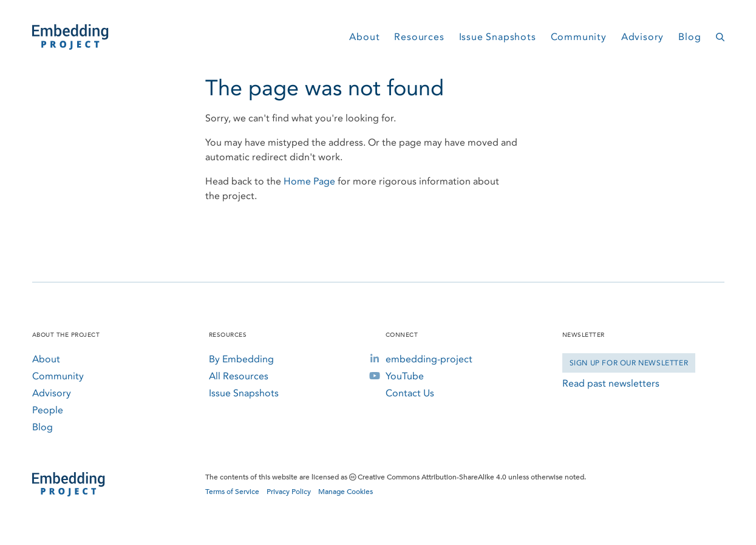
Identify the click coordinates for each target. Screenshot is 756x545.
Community (579, 37)
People (48, 410)
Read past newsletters (611, 383)
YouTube (405, 376)
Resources (419, 37)
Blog (690, 37)
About (364, 37)
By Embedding (241, 359)
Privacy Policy (289, 492)
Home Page (309, 181)
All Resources (239, 376)
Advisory (642, 37)
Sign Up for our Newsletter (629, 363)
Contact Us (410, 393)
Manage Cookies (346, 492)
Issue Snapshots (498, 37)
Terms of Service (232, 492)
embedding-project (429, 359)
